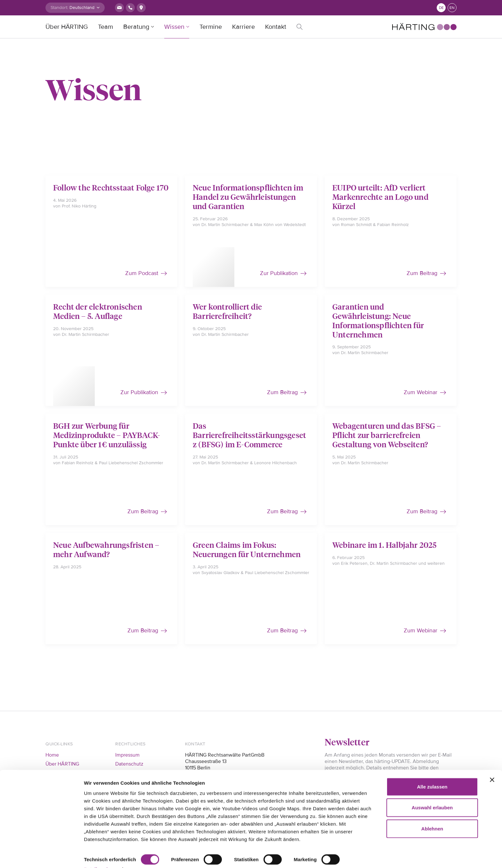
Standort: (59, 8)
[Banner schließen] (492, 766)
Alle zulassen (432, 772)
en (452, 8)
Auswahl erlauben (432, 794)
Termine (211, 27)
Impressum (127, 755)
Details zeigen (100, 855)
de (441, 8)
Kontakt (276, 27)
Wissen (174, 27)
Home (52, 755)
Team (105, 27)
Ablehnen (432, 814)
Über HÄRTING (67, 27)
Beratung (136, 27)
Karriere (243, 27)
